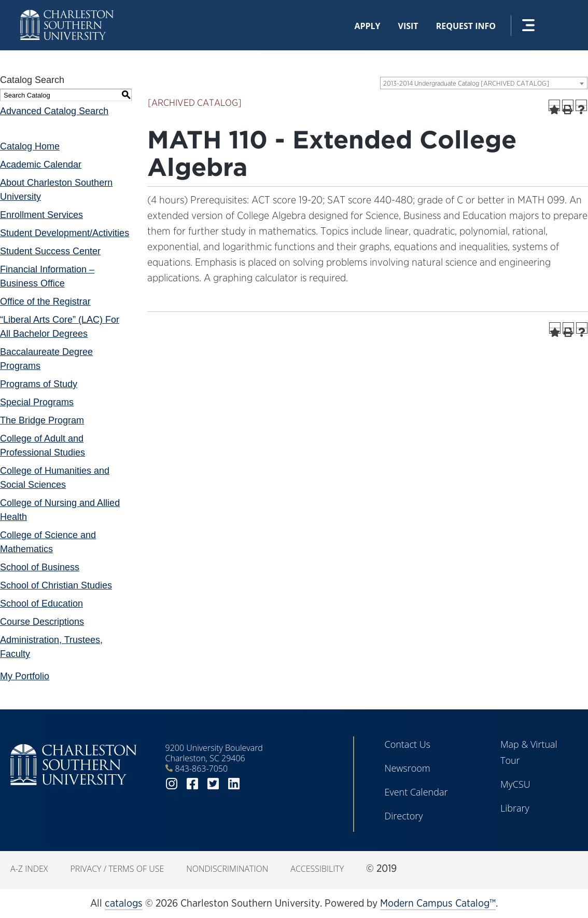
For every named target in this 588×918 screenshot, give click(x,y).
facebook (192, 784)
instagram (172, 784)
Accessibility (317, 869)
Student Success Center (50, 251)
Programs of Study (39, 384)
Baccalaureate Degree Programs (46, 359)
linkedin (234, 784)
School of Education (41, 604)
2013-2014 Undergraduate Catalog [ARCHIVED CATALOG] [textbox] (466, 83)
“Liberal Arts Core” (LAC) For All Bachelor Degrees (60, 327)
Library (515, 808)
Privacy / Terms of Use (117, 869)
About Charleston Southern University (56, 190)
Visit (408, 26)
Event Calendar (416, 792)
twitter (213, 784)
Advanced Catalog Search (54, 111)
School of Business (40, 567)
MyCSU (515, 784)
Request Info (466, 26)
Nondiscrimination (227, 869)
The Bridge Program (42, 420)
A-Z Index (29, 869)
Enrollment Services (41, 215)
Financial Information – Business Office (47, 276)
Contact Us (407, 744)
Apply (367, 26)
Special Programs (37, 402)
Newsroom (407, 768)
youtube (255, 784)
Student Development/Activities (65, 233)
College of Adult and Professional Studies (43, 446)
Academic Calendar (41, 165)
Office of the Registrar (45, 302)
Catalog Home (30, 146)
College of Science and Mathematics (48, 542)
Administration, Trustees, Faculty (51, 647)
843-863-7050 (202, 769)
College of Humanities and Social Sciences (55, 478)
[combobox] (484, 83)
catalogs (124, 903)
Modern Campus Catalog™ (438, 903)
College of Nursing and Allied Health (60, 510)
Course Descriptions (42, 622)
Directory (403, 816)
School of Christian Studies (56, 585)
